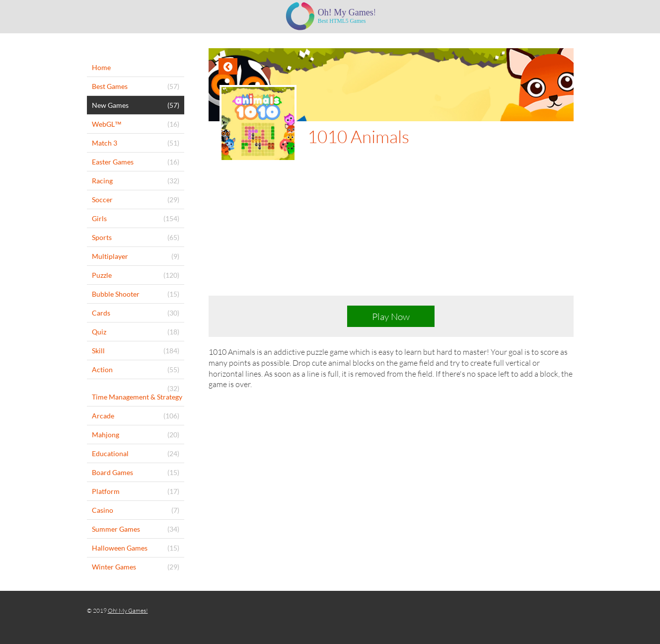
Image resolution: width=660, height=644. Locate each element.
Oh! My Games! (128, 610)
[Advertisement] (391, 237)
